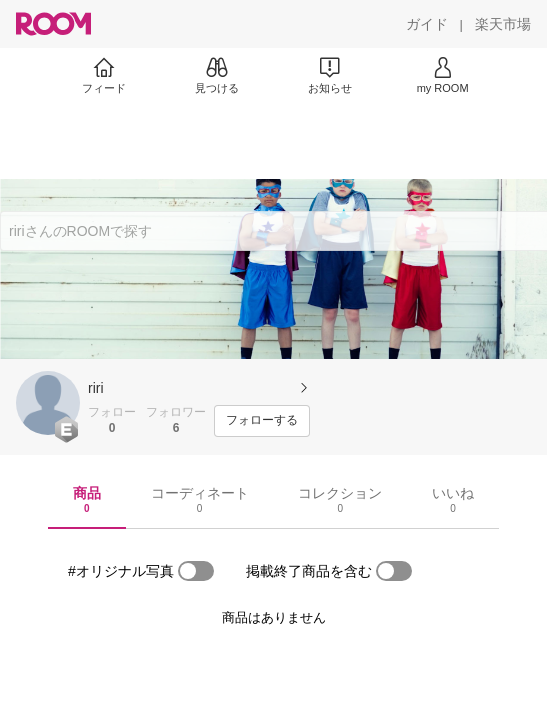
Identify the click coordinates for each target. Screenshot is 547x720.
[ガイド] (427, 24)
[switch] (196, 571)
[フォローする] (262, 421)
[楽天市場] (503, 24)
